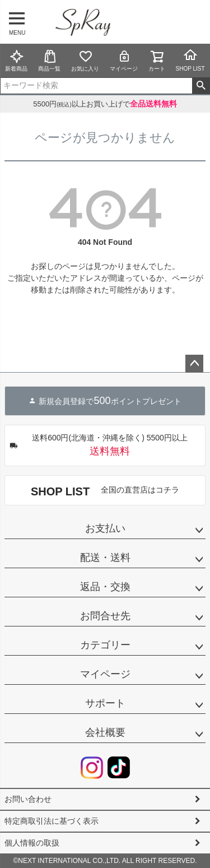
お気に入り (85, 61)
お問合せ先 (105, 616)
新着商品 (16, 61)
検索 (201, 86)
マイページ (124, 61)
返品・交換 (105, 587)
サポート (105, 703)
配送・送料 (105, 558)
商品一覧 (49, 61)
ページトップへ (194, 364)
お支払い (105, 528)
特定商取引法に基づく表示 (52, 821)
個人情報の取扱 (32, 843)
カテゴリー (105, 645)
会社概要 (105, 732)
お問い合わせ (28, 799)
